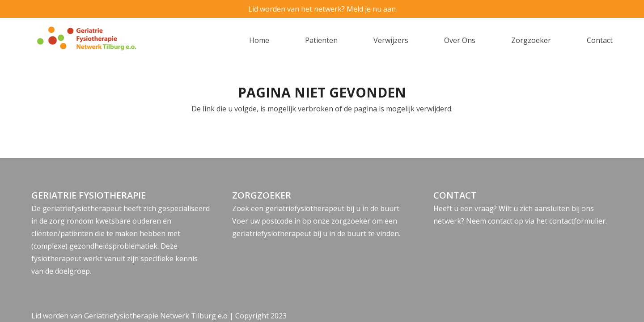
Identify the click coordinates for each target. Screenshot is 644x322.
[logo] (102, 40)
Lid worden (50, 316)
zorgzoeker (351, 221)
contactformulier (577, 221)
